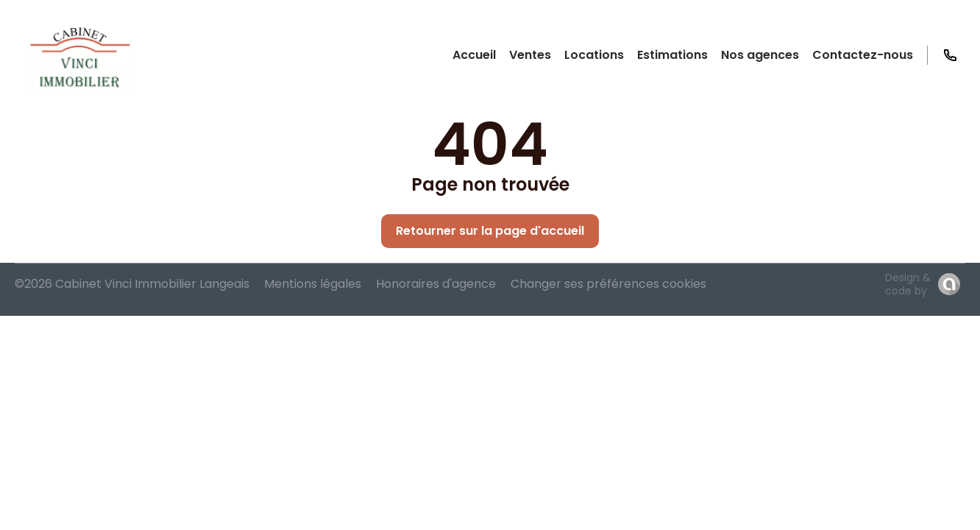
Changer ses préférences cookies (608, 284)
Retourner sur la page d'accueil (490, 231)
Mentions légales (313, 284)
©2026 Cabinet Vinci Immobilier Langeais (132, 284)
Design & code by (908, 284)
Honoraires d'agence (436, 284)
